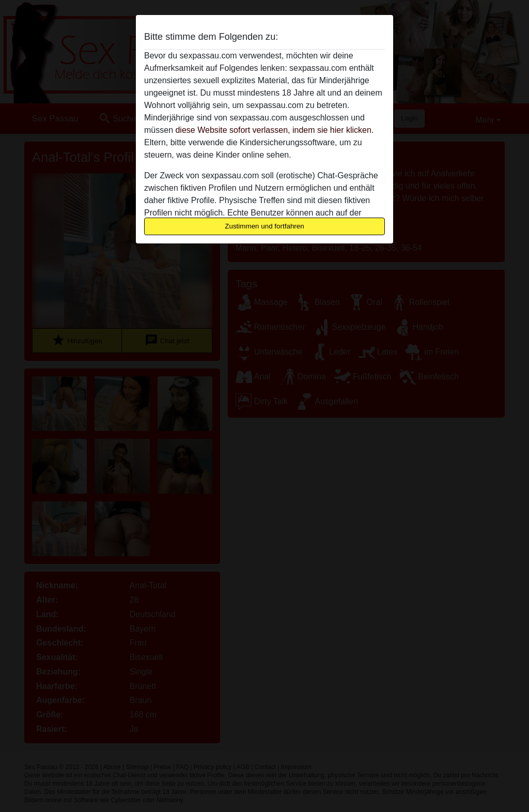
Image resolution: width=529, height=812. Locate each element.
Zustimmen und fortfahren (264, 226)
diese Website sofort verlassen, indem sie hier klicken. (274, 130)
